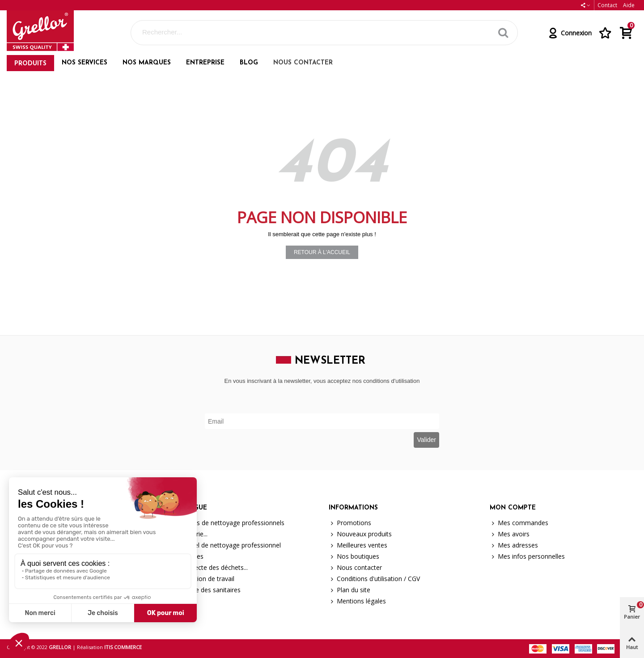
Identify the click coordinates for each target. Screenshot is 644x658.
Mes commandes (519, 523)
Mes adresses (514, 545)
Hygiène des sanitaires (204, 590)
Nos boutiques (354, 556)
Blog (249, 63)
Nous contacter (303, 63)
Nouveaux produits (360, 534)
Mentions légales (357, 601)
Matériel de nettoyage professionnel (224, 545)
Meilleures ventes (358, 545)
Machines (186, 556)
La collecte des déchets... (208, 567)
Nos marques (147, 63)
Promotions (350, 523)
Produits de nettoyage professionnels (226, 523)
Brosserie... (188, 534)
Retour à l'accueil (322, 252)
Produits (30, 64)
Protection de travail (201, 579)
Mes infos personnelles (527, 556)
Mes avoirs (510, 534)
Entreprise (205, 63)
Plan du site (350, 590)
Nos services (85, 63)
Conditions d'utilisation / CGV (374, 579)
